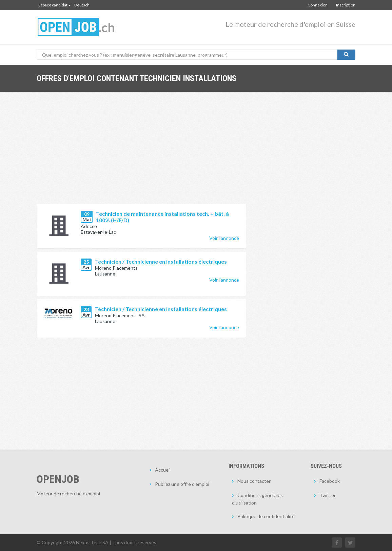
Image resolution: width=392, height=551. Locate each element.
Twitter (328, 495)
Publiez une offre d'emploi (182, 484)
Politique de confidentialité (266, 516)
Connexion (318, 5)
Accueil (163, 470)
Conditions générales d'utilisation (257, 499)
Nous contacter (254, 481)
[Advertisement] (141, 153)
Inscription (346, 5)
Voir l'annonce (224, 238)
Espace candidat (55, 5)
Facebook (330, 481)
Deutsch (82, 5)
